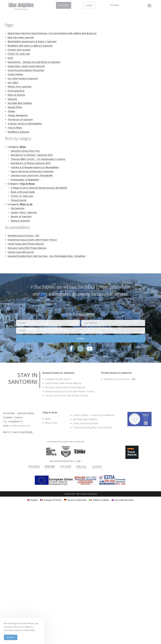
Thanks (11, 111)
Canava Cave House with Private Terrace (67, 395)
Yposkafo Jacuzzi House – (117, 379)
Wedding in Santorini (18, 132)
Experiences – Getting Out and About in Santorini (34, 62)
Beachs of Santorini (21, 216)
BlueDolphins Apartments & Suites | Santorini (32, 41)
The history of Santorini (20, 120)
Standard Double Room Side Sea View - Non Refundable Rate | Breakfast (47, 256)
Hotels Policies (15, 74)
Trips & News (15, 128)
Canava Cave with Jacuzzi (21, 252)
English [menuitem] (34, 500)
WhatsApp (114, 5)
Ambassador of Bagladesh (25, 180)
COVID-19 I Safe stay (19, 54)
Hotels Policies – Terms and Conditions (94, 415)
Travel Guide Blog (82, 427)
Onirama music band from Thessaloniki (32, 175)
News (23, 147)
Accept (11, 637)
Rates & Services (16, 95)
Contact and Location (19, 50)
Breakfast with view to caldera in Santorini (30, 46)
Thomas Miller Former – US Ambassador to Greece (38, 159)
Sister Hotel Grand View (86, 423)
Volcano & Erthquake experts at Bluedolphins (35, 167)
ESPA (10, 58)
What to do (26, 204)
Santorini (12, 99)
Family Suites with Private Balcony (26, 244)
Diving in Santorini (20, 221)
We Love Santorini (102, 427)
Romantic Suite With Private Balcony (27, 248)
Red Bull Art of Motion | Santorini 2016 (32, 155)
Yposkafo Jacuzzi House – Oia (23, 235)
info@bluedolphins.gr (20, 426)
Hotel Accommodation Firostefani (26, 70)
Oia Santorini (18, 208)
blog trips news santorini (21, 37)
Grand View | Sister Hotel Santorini (26, 66)
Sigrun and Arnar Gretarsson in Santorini (32, 171)
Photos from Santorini (19, 87)
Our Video (13, 83)
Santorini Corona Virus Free (25, 151)
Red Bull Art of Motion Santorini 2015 (31, 163)
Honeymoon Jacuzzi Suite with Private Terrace (32, 240)
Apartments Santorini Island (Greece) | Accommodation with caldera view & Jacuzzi (52, 33)
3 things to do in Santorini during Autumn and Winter (39, 188)
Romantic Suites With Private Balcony (65, 387)
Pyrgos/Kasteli (18, 200)
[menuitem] (32, 500)
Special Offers (15, 107)
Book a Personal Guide (23, 192)
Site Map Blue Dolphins (20, 103)
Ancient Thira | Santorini (24, 212)
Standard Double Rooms (58, 379)
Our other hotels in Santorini (23, 78)
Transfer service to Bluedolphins (25, 124)
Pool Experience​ (16, 91)
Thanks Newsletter (18, 115)
